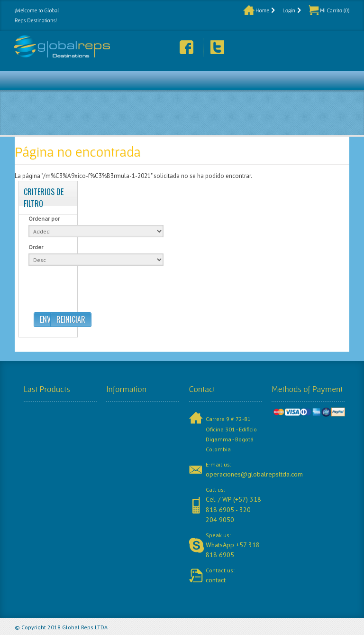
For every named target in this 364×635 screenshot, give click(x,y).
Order (36, 247)
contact (216, 580)
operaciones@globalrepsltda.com (254, 474)
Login (289, 10)
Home (262, 10)
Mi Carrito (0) (335, 10)
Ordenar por (44, 219)
